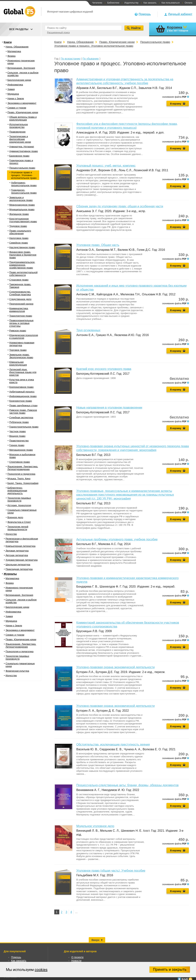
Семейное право (19, 243)
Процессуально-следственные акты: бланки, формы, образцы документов (127, 785)
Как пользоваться (171, 3)
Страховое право (19, 280)
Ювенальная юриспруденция (18, 363)
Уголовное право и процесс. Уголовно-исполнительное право (24, 175)
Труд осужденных (88, 330)
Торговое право (18, 350)
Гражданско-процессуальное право (24, 191)
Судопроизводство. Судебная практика (20, 293)
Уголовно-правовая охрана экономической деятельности (116, 667)
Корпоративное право (21, 387)
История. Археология (19, 505)
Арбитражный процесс (22, 392)
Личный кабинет (180, 14)
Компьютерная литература (20, 546)
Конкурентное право (21, 401)
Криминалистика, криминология (19, 310)
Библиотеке (113, 3)
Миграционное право (21, 450)
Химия (11, 89)
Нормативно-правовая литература (22, 344)
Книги (8, 42)
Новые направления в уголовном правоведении (109, 408)
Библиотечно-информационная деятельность (17, 491)
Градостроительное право (24, 427)
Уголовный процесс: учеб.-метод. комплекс (106, 166)
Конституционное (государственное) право (23, 220)
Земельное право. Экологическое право (21, 356)
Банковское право (19, 156)
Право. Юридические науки (23, 112)
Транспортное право (21, 316)
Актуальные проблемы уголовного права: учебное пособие (117, 539)
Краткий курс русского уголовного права (104, 369)
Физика (11, 56)
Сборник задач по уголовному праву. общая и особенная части (120, 206)
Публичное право (19, 422)
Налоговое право (19, 238)
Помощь (145, 14)
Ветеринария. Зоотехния (21, 68)
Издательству (131, 3)
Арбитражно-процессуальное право (24, 184)
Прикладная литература (19, 569)
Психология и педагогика (21, 474)
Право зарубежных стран (23, 405)
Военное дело (15, 517)
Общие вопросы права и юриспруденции (23, 118)
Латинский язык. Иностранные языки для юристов (23, 372)
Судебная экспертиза (21, 418)
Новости (76, 961)
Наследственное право (22, 247)
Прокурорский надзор (21, 304)
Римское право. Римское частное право (23, 411)
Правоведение (17, 132)
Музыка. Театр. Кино (19, 479)
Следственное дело (20, 299)
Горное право (17, 445)
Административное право (24, 151)
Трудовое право (18, 226)
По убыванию (91, 59)
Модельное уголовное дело (95, 826)
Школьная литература (18, 565)
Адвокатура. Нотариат (22, 147)
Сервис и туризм (17, 108)
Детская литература (17, 555)
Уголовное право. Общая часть (98, 245)
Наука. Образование (17, 47)
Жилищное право (19, 214)
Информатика (15, 85)
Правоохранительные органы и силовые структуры (21, 323)
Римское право (18, 331)
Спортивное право (20, 462)
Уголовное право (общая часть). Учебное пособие (111, 871)
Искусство (11, 534)
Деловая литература (17, 551)
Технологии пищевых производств (19, 499)
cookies (41, 970)
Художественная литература (22, 560)
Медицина (13, 94)
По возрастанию (71, 59)
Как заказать (150, 3)
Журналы (10, 574)
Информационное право (23, 396)
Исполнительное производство (19, 126)
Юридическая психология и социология (24, 337)
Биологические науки (19, 80)
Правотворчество (19, 441)
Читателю (97, 3)
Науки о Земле (16, 98)
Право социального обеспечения (20, 232)
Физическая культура (17, 671)
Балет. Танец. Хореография (23, 483)
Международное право (22, 205)
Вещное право (17, 436)
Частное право (18, 431)
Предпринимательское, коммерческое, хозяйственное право (22, 265)
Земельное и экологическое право (21, 199)
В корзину (176, 104)
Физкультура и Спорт (19, 522)
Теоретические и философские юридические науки (20, 139)
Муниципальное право (22, 209)
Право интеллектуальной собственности (23, 274)
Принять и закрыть (170, 969)
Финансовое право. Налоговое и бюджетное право (23, 255)
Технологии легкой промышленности (18, 528)
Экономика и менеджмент (22, 103)
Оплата (188, 3)
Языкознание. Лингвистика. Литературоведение (23, 468)
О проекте (77, 957)
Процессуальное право (22, 168)
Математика (14, 51)
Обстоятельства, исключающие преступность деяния (113, 744)
